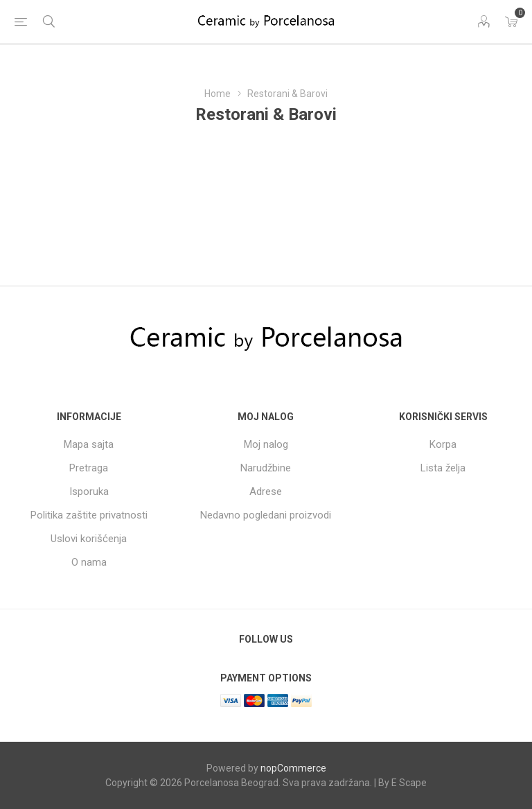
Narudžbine (266, 468)
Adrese (266, 492)
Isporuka (89, 492)
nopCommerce (293, 768)
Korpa (443, 444)
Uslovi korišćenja (89, 539)
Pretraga (89, 468)
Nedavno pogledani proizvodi (266, 515)
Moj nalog (266, 444)
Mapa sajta (89, 444)
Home (218, 94)
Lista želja (443, 468)
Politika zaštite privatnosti (89, 515)
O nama (89, 562)
